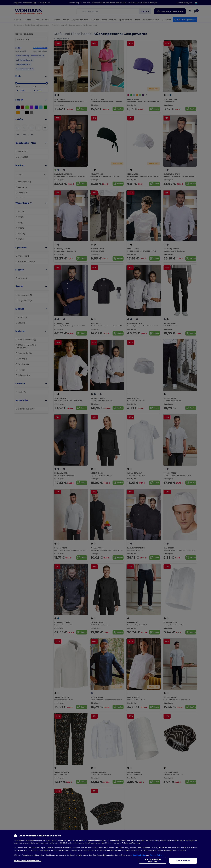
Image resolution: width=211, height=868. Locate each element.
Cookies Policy (139, 855)
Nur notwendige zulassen (153, 861)
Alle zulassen (183, 861)
